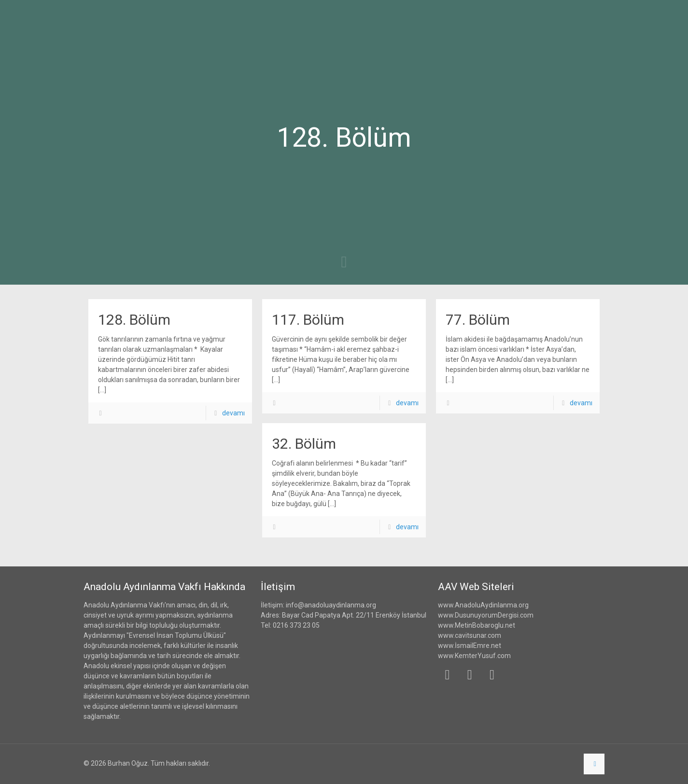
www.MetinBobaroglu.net (477, 625)
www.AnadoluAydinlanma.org (483, 605)
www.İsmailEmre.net (470, 646)
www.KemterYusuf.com (474, 656)
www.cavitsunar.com (470, 635)
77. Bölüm (478, 320)
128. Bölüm (134, 320)
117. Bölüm (308, 320)
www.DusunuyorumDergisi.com (486, 615)
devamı (233, 413)
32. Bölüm (304, 444)
